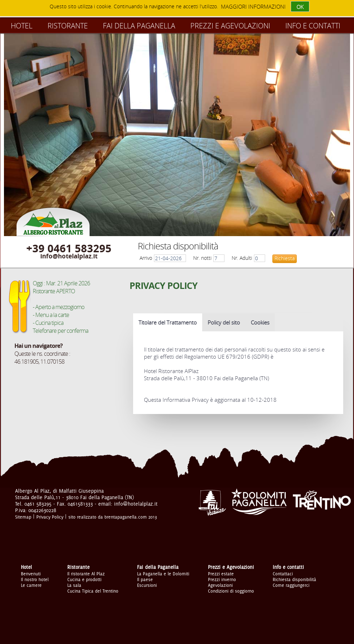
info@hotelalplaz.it (69, 256)
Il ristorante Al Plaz (86, 574)
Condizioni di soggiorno (231, 591)
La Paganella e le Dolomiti (163, 574)
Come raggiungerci (291, 585)
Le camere (31, 585)
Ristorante (68, 26)
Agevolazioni (220, 585)
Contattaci (283, 574)
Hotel (22, 26)
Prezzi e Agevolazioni (230, 26)
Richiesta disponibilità (294, 579)
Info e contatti (313, 26)
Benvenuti (31, 574)
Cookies (260, 322)
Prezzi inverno (222, 579)
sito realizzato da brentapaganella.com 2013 (113, 517)
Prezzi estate (221, 574)
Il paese (145, 579)
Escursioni (147, 585)
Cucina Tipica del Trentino (93, 591)
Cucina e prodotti (84, 579)
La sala (74, 585)
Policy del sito (224, 322)
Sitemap (23, 517)
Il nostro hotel (35, 579)
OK (300, 7)
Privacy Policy (50, 517)
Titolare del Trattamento (168, 322)
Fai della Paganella (139, 26)
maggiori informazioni (253, 6)
